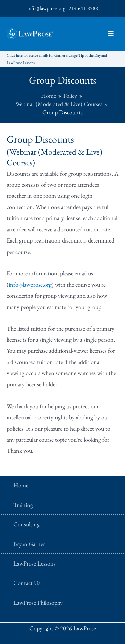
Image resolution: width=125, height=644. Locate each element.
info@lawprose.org (46, 8)
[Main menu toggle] (110, 34)
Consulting (26, 524)
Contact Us (27, 583)
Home (21, 485)
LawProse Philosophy (38, 602)
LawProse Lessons (34, 563)
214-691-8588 (83, 8)
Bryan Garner (29, 544)
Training (23, 505)
